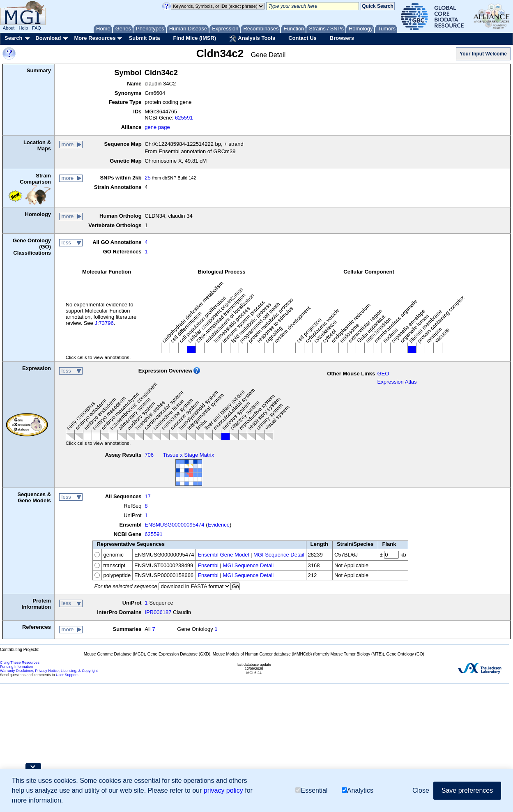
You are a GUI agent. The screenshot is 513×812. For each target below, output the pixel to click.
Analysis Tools (252, 39)
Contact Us (303, 38)
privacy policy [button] (223, 791)
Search (13, 38)
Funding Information (16, 667)
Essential (311, 791)
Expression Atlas (397, 382)
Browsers (342, 38)
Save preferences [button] (467, 791)
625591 (184, 118)
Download (48, 38)
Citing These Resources (20, 662)
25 (147, 178)
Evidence (219, 525)
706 (149, 455)
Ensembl (208, 565)
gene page (157, 127)
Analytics (358, 791)
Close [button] (421, 791)
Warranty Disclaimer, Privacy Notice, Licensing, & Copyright (49, 671)
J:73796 (104, 323)
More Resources (95, 38)
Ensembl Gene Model (223, 555)
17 (147, 496)
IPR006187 (158, 612)
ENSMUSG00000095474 (174, 525)
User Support (67, 675)
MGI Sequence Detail (279, 555)
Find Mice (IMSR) (194, 38)
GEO (383, 374)
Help (23, 28)
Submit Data (145, 38)
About (9, 28)
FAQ (37, 28)
